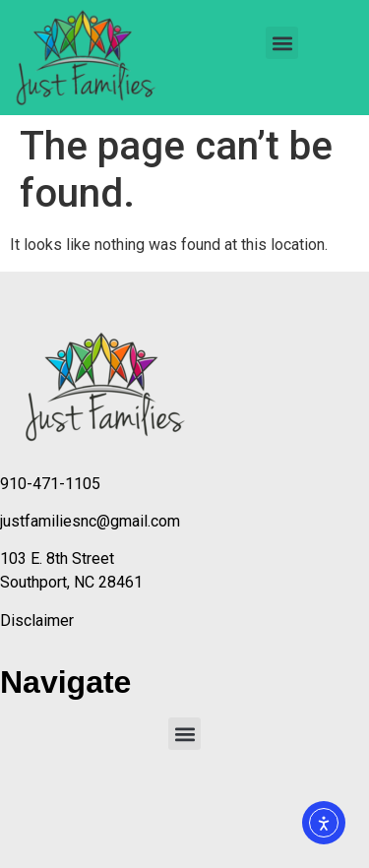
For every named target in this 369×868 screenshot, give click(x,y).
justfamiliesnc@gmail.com (90, 521)
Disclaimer (37, 620)
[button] (282, 43)
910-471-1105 (50, 484)
